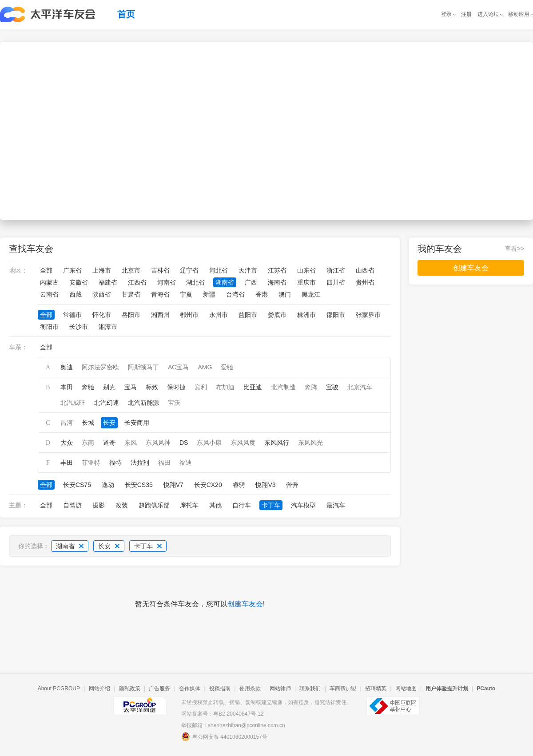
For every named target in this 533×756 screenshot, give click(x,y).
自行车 (242, 505)
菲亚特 (91, 463)
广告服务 (159, 689)
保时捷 (176, 387)
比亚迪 (253, 387)
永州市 (219, 315)
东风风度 (243, 443)
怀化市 (102, 315)
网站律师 (280, 689)
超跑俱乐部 (154, 505)
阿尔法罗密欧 (100, 367)
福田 (164, 463)
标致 (152, 387)
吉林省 (160, 270)
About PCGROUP (59, 689)
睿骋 (239, 485)
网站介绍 (99, 689)
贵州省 (365, 282)
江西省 (137, 282)
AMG (205, 367)
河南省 (167, 282)
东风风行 (277, 443)
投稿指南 (220, 689)
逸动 (108, 485)
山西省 (365, 270)
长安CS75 (77, 485)
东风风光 (310, 443)
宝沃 (174, 403)
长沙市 (79, 327)
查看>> (514, 249)
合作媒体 (190, 689)
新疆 (209, 294)
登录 (446, 14)
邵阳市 (336, 315)
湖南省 (225, 282)
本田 (67, 387)
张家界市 (368, 315)
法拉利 (140, 463)
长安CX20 (208, 485)
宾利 (201, 387)
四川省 (336, 282)
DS (184, 443)
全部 (46, 270)
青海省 (160, 294)
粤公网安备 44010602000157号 (224, 736)
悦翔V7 (173, 485)
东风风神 (158, 443)
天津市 (248, 270)
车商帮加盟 (343, 689)
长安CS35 (139, 485)
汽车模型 (303, 505)
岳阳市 (131, 315)
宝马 (131, 387)
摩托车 (189, 505)
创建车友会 (245, 604)
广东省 (72, 270)
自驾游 (72, 505)
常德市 (72, 315)
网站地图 (406, 689)
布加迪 (225, 387)
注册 (466, 14)
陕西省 (102, 294)
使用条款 (250, 689)
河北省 (219, 270)
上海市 (102, 270)
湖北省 (195, 282)
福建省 (108, 282)
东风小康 (209, 443)
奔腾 (311, 387)
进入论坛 (488, 14)
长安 (109, 423)
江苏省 (277, 270)
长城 (88, 423)
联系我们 (310, 689)
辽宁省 (189, 270)
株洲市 (306, 315)
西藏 (76, 294)
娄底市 (277, 315)
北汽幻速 (107, 403)
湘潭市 (108, 327)
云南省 (49, 294)
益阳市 (248, 315)
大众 (67, 443)
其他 (215, 505)
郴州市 (189, 315)
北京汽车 (360, 387)
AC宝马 (178, 367)
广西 (251, 282)
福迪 (186, 463)
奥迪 (67, 367)
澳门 (285, 294)
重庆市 (306, 282)
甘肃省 (131, 294)
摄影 (99, 505)
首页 (126, 14)
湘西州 (160, 315)
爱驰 (227, 367)
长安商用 (137, 423)
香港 (262, 294)
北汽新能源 (143, 403)
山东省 (306, 270)
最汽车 (336, 505)
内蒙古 (49, 282)
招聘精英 (376, 689)
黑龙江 (311, 294)
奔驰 (88, 387)
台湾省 (235, 294)
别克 (109, 387)
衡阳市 (49, 327)
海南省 (277, 282)
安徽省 (79, 282)
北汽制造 (283, 387)
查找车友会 (31, 249)
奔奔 (292, 485)
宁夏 (186, 294)
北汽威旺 (73, 403)
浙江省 (336, 270)
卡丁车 (271, 505)
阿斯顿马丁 (143, 367)
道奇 (109, 443)
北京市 (131, 270)
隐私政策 (130, 689)
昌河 (67, 423)
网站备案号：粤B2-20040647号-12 (222, 714)
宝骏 (332, 387)
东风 (131, 443)
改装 (122, 505)
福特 (115, 463)
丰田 (67, 463)
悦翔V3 (265, 485)
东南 (88, 443)
